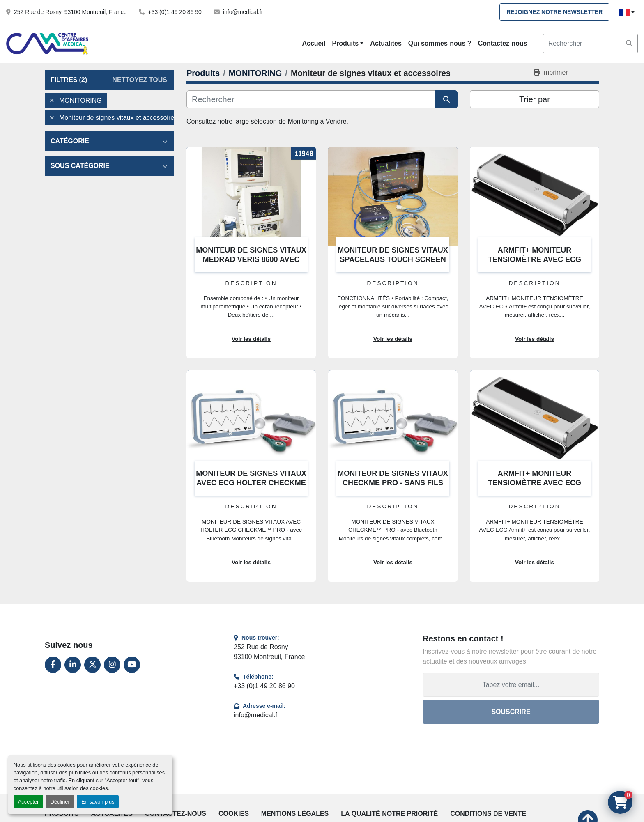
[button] (348, 44)
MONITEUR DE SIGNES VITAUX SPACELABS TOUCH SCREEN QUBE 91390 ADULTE (393, 259)
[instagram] (112, 665)
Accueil (314, 43)
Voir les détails (251, 339)
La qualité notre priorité (389, 814)
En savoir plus (98, 802)
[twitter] (92, 665)
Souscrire (511, 712)
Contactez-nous (503, 43)
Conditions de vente (488, 814)
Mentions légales (295, 814)
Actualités (386, 43)
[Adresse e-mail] (511, 685)
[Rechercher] (311, 99)
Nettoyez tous (140, 80)
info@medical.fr (243, 12)
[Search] (590, 44)
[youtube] (132, 665)
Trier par (535, 99)
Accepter (29, 802)
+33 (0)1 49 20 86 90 (175, 12)
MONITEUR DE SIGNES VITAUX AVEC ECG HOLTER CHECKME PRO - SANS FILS (251, 483)
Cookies (234, 814)
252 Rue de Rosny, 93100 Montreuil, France (70, 12)
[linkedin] (73, 665)
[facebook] (53, 665)
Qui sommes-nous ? (440, 43)
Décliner (60, 802)
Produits (345, 43)
